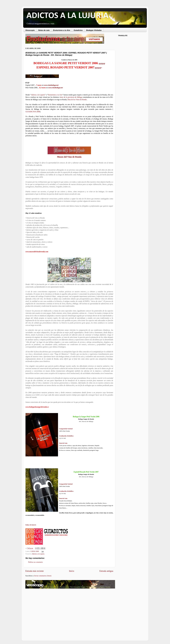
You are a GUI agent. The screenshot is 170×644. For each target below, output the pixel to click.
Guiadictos (78, 30)
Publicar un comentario (35, 562)
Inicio (72, 571)
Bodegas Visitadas (94, 30)
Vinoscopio (30, 30)
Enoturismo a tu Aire (62, 30)
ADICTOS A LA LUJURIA (67, 16)
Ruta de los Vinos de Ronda (77, 100)
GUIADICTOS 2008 (33, 112)
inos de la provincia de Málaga (71, 97)
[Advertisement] (44, 607)
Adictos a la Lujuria (38, 95)
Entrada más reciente (35, 571)
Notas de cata (44, 30)
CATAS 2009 (35, 551)
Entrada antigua (106, 571)
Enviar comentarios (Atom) (43, 576)
